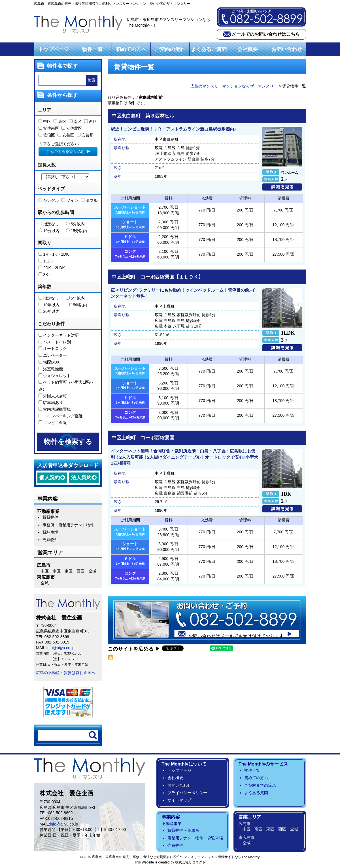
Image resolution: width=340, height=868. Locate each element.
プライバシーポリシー (187, 793)
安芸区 (66, 135)
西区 (91, 121)
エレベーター (53, 355)
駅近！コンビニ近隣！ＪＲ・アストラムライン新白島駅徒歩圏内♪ (174, 129)
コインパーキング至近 (61, 416)
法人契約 (81, 478)
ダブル (89, 200)
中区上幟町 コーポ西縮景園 (143, 438)
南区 (75, 121)
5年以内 (76, 298)
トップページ (54, 49)
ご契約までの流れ (260, 785)
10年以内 (49, 305)
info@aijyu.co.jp (60, 648)
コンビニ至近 (53, 423)
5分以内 (76, 224)
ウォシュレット (55, 376)
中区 (45, 121)
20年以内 (49, 312)
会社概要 (248, 49)
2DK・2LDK (52, 268)
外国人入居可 (53, 396)
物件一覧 (92, 49)
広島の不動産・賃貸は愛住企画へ (66, 673)
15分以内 (76, 231)
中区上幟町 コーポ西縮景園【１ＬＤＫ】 (157, 277)
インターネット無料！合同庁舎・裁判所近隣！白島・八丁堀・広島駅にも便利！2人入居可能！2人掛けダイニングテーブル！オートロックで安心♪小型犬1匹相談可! (184, 457)
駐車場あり (51, 403)
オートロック (53, 349)
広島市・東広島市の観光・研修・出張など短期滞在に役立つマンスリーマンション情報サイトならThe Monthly (176, 857)
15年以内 (76, 305)
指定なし (49, 224)
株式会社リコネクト (190, 862)
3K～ (45, 275)
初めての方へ (131, 49)
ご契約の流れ (170, 49)
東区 (60, 121)
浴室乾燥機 (51, 369)
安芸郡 (85, 135)
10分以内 (49, 231)
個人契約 (50, 478)
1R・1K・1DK (54, 254)
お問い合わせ (287, 49)
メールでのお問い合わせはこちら (266, 34)
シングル (49, 200)
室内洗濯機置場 (55, 409)
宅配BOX (49, 362)
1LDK (46, 261)
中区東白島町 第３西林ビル (143, 116)
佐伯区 (47, 135)
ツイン (70, 200)
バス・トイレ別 (55, 342)
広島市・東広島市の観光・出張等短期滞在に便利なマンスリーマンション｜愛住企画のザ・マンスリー (112, 4)
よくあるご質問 (209, 49)
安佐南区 (49, 128)
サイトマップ (179, 800)
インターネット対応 (59, 335)
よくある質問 (256, 793)
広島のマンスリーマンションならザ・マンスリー (234, 86)
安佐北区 (72, 128)
